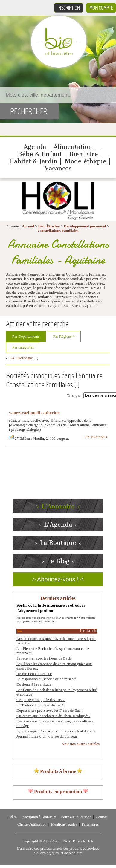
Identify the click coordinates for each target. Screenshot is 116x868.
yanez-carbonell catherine (34, 413)
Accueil (28, 226)
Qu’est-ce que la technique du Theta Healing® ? (53, 716)
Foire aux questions (76, 817)
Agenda (35, 147)
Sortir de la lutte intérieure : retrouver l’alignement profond (51, 608)
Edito (13, 817)
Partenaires (90, 824)
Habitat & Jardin (33, 161)
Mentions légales (64, 824)
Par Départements (26, 337)
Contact (102, 817)
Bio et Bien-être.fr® (78, 841)
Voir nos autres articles (81, 744)
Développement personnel (85, 226)
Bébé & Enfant (40, 154)
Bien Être (84, 154)
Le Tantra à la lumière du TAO (40, 705)
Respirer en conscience (34, 674)
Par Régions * (64, 337)
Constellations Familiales (58, 231)
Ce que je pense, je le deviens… (41, 700)
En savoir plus (96, 437)
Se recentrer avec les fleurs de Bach (44, 658)
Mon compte (101, 8)
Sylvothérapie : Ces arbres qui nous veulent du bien (56, 731)
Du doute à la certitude (34, 684)
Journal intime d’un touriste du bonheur (47, 736)
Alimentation (73, 147)
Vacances (58, 168)
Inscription (69, 8)
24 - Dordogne (22, 358)
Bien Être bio (49, 226)
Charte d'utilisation (32, 824)
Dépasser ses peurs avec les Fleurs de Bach (49, 710)
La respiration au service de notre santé (46, 679)
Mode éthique (86, 161)
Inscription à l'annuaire (39, 817)
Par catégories (23, 347)
